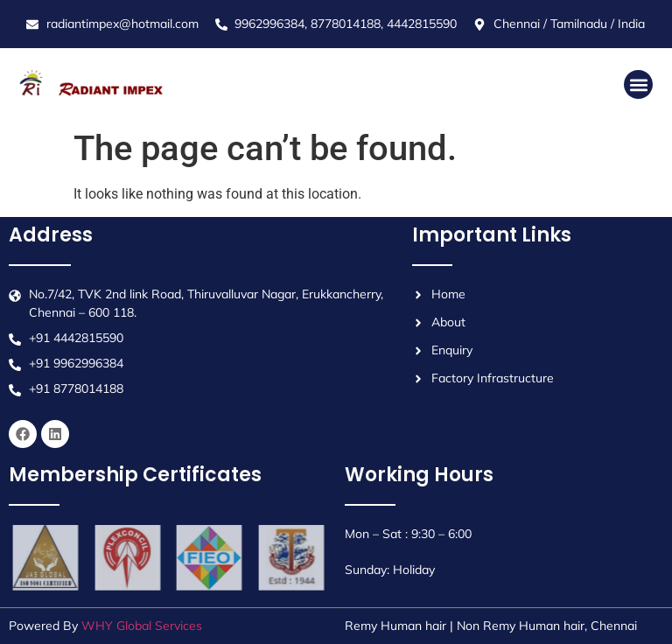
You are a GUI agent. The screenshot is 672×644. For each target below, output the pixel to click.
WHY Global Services (142, 626)
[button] (638, 84)
